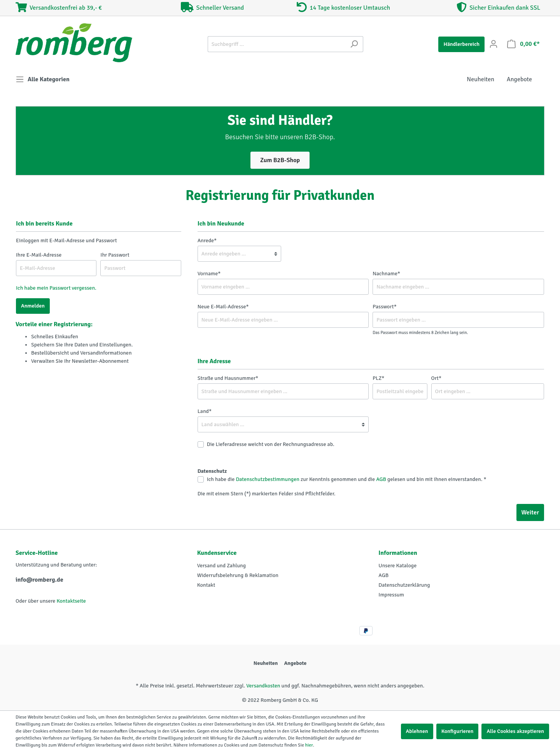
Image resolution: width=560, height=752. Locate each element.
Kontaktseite (71, 601)
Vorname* (209, 274)
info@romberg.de (39, 580)
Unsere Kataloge (397, 566)
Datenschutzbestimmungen (267, 479)
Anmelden (33, 306)
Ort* (437, 378)
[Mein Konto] (493, 44)
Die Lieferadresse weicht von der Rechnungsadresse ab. (271, 444)
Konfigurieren (458, 731)
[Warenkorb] (523, 44)
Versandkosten (263, 686)
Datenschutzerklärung (404, 585)
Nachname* (386, 274)
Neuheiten (266, 663)
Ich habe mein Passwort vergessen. (56, 288)
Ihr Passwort (115, 255)
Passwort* (384, 307)
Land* (205, 411)
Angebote (295, 663)
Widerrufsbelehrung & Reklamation (238, 575)
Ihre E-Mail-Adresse (39, 255)
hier (309, 745)
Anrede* (207, 240)
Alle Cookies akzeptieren (515, 731)
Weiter (530, 512)
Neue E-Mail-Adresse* (223, 307)
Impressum (391, 595)
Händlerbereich (461, 44)
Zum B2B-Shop (280, 160)
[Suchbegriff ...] (276, 44)
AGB (381, 479)
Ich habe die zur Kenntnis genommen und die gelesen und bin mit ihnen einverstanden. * (347, 479)
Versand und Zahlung (221, 566)
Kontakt (206, 585)
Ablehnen (417, 731)
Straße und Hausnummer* (228, 378)
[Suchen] (354, 44)
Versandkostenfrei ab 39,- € (59, 8)
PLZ (378, 378)
